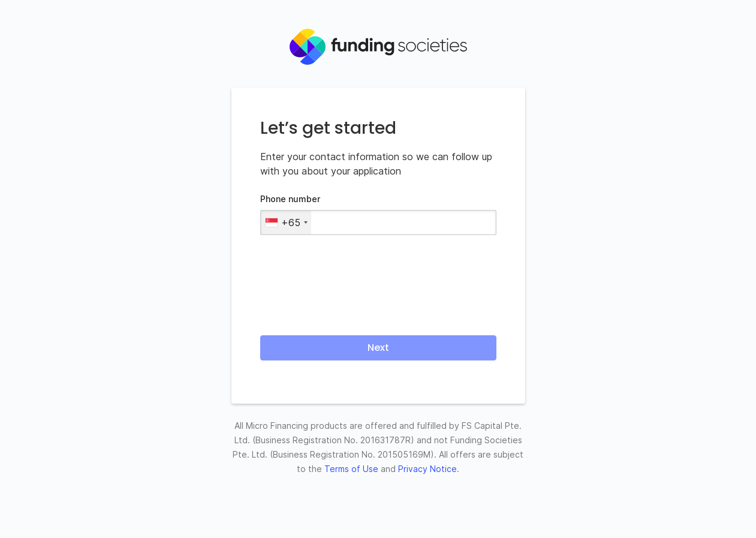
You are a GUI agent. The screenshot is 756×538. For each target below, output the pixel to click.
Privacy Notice (427, 469)
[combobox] (286, 223)
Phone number (290, 199)
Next (378, 348)
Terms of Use (351, 469)
